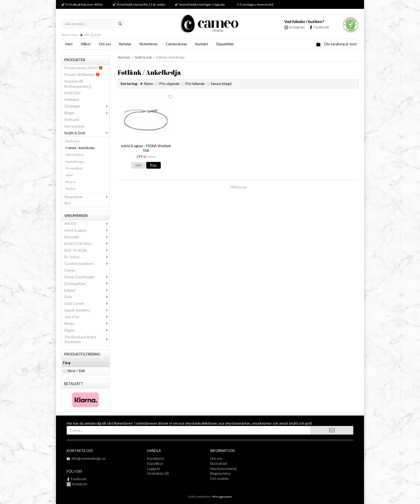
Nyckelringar (75, 162)
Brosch (71, 182)
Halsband (72, 99)
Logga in (153, 469)
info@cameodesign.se (89, 458)
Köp (153, 165)
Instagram (77, 484)
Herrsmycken (75, 126)
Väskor (71, 189)
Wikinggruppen (222, 496)
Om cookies (219, 479)
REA (67, 203)
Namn (149, 84)
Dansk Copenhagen (87, 277)
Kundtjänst (155, 458)
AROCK (87, 224)
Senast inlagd (221, 84)
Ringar (87, 113)
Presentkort (74, 168)
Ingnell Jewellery (87, 310)
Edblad (87, 290)
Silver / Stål (76, 371)
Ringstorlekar (220, 473)
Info (138, 165)
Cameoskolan (177, 44)
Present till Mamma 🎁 (82, 75)
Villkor (86, 44)
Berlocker (73, 141)
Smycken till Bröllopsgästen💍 (78, 84)
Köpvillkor (155, 464)
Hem (69, 44)
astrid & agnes (87, 230)
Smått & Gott (87, 133)
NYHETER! (73, 93)
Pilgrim (87, 330)
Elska (87, 297)
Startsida (124, 57)
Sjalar (70, 175)
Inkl (87, 35)
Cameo (70, 270)
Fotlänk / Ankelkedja (80, 148)
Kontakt (202, 44)
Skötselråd (218, 464)
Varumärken (87, 197)
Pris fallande (195, 84)
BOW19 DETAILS (87, 244)
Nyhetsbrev (149, 44)
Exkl (98, 35)
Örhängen (87, 106)
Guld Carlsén (87, 303)
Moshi (87, 324)
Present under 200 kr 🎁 (83, 68)
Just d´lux (87, 317)
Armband (72, 120)
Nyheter (125, 44)
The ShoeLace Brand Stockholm (87, 340)
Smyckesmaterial (223, 469)
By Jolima (87, 257)
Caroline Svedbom (87, 264)
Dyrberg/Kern (87, 284)
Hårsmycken (75, 155)
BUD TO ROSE (87, 250)
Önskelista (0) (158, 473)
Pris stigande (169, 84)
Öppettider (225, 44)
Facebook (321, 27)
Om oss (105, 44)
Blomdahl (87, 237)
